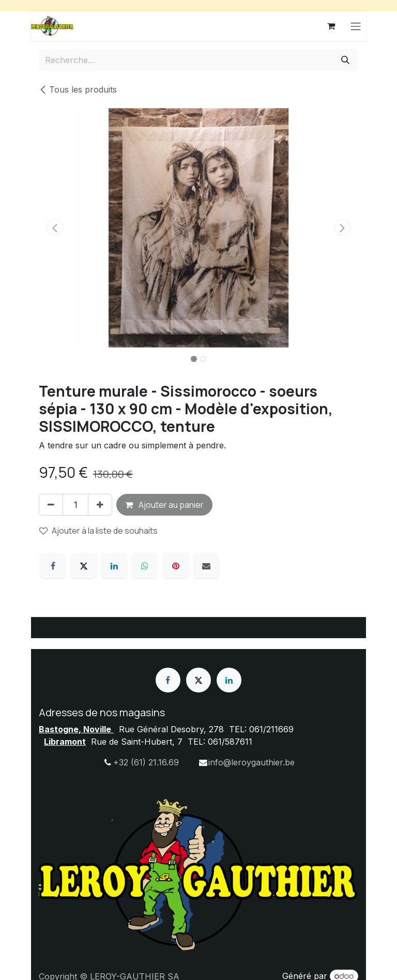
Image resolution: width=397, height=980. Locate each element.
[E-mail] (206, 566)
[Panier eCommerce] (331, 26)
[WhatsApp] (145, 566)
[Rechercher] (345, 60)
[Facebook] (53, 566)
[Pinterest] (176, 566)
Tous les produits (78, 89)
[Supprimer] (51, 505)
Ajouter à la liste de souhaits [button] (98, 531)
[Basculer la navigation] (356, 26)
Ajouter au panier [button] (164, 505)
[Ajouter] (100, 505)
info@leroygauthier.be (251, 762)
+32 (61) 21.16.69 (146, 762)
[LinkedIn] (114, 566)
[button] (55, 228)
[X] (84, 566)
